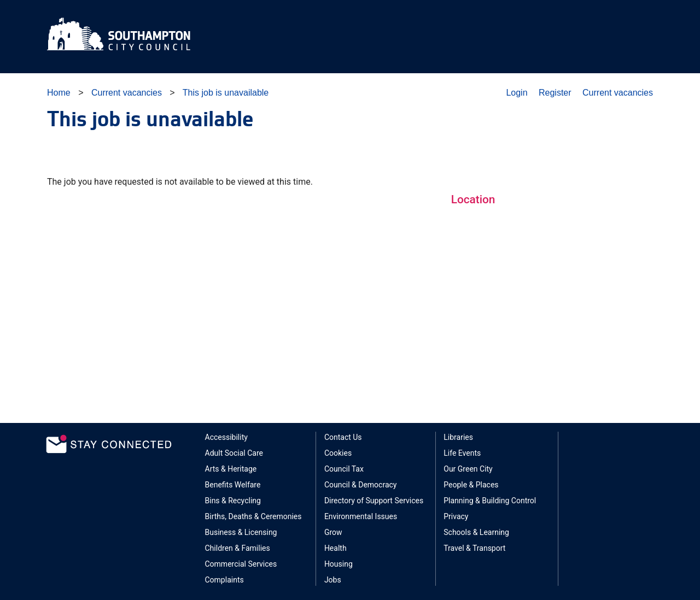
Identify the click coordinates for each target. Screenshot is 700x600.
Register (555, 93)
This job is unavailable (226, 93)
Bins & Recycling (233, 501)
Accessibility (226, 437)
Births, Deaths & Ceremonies (253, 516)
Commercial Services (241, 564)
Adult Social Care (234, 453)
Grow (333, 532)
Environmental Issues (361, 516)
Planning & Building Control (490, 501)
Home (59, 93)
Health (336, 548)
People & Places (471, 485)
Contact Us (343, 437)
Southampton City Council (119, 34)
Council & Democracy (361, 485)
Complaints (224, 580)
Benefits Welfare (233, 485)
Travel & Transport (474, 548)
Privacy (456, 516)
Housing (339, 564)
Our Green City (468, 469)
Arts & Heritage (231, 469)
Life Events (462, 453)
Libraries (458, 437)
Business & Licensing (241, 532)
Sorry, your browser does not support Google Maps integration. (552, 306)
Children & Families (238, 548)
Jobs (333, 580)
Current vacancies (127, 93)
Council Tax (344, 469)
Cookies (338, 453)
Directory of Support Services (374, 501)
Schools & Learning (476, 532)
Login (517, 93)
